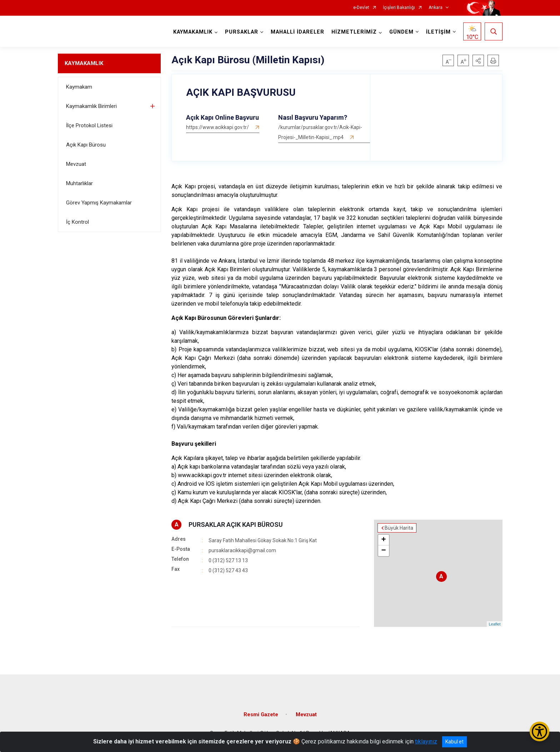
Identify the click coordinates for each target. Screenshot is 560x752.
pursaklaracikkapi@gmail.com (242, 550)
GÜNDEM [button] (401, 32)
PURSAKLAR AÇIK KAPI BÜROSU (236, 525)
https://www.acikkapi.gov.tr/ (217, 127)
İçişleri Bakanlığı (399, 8)
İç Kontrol (77, 222)
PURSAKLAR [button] (242, 32)
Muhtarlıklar (79, 183)
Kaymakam (79, 87)
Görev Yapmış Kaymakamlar (99, 203)
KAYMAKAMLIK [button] (193, 32)
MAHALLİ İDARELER (297, 32)
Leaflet (494, 624)
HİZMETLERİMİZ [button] (354, 32)
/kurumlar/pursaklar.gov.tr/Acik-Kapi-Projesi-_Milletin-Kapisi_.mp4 (320, 132)
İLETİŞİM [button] (438, 32)
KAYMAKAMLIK (84, 63)
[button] (478, 60)
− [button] (383, 551)
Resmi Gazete (261, 715)
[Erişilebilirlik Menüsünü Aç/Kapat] (539, 731)
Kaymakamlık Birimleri (91, 106)
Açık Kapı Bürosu (86, 145)
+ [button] (383, 540)
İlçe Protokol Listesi (89, 125)
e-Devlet (361, 8)
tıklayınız (426, 741)
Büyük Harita (399, 528)
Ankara (436, 8)
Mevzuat (76, 164)
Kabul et (454, 742)
